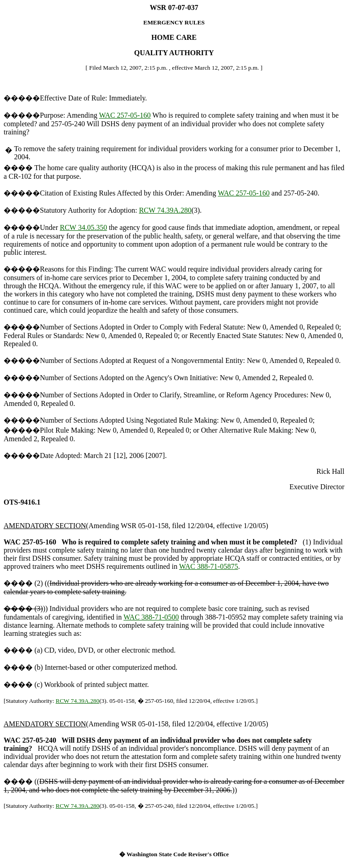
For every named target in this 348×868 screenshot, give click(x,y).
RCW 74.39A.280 (165, 210)
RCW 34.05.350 (83, 227)
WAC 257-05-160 (125, 115)
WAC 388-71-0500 (151, 617)
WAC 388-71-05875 (208, 566)
